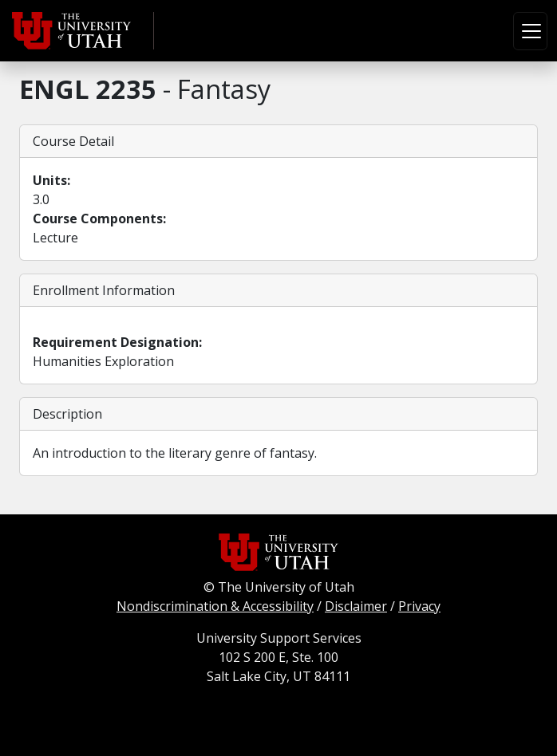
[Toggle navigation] (530, 31)
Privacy (419, 606)
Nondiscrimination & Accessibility (215, 606)
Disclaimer (356, 606)
